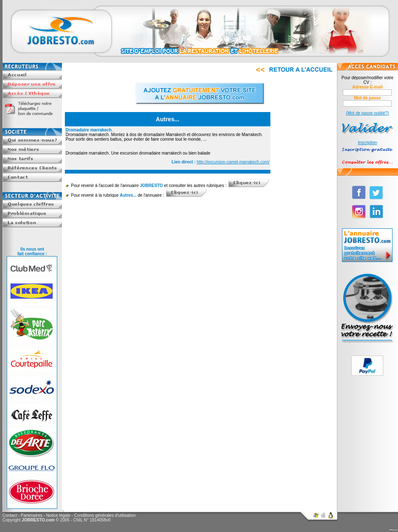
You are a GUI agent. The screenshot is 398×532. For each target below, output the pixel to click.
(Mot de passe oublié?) (368, 113)
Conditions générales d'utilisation (105, 515)
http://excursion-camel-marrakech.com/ (233, 162)
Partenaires (31, 515)
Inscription (368, 143)
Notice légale (58, 515)
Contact (10, 515)
